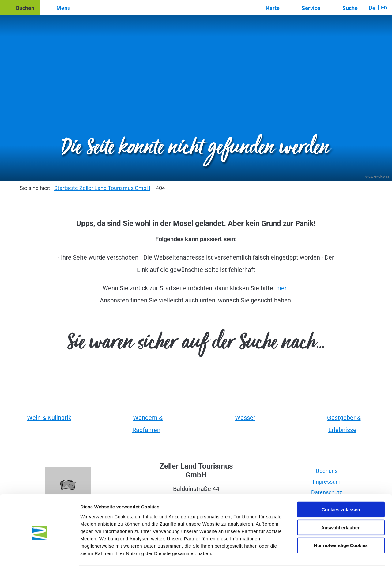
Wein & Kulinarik (49, 418)
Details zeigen (326, 558)
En (384, 8)
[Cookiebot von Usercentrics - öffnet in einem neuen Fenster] (40, 558)
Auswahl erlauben (341, 507)
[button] (20, 7)
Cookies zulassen (341, 489)
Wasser (245, 418)
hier (281, 288)
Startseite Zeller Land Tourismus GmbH (102, 188)
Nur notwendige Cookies (341, 525)
